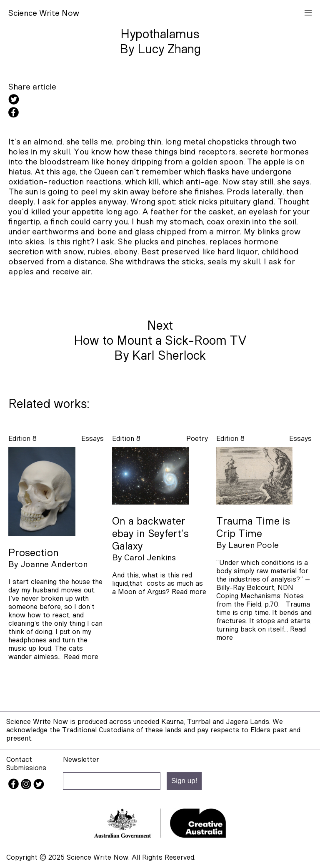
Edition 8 (22, 439)
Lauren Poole (254, 545)
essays (92, 439)
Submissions (26, 768)
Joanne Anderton (54, 565)
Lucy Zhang (169, 50)
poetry (197, 439)
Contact (19, 760)
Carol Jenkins (150, 558)
